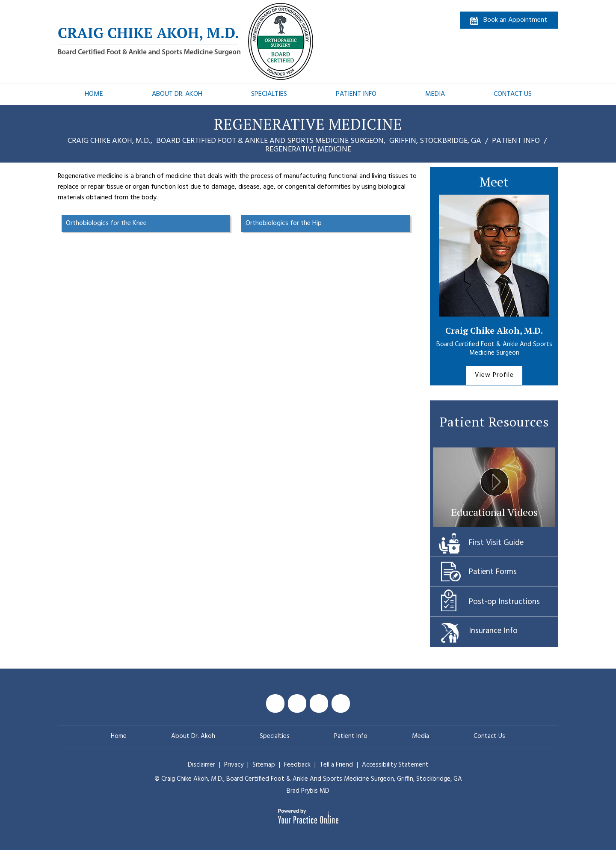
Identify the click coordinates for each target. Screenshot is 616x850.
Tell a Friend (336, 765)
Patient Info (356, 94)
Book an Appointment (515, 20)
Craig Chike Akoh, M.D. (494, 330)
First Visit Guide (496, 543)
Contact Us (513, 94)
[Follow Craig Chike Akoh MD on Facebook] (275, 703)
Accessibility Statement (395, 765)
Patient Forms (493, 572)
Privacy (235, 765)
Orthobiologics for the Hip (284, 223)
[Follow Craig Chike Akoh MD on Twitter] (297, 703)
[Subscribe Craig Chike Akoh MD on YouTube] (319, 703)
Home (94, 94)
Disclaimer (201, 765)
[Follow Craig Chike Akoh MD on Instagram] (341, 703)
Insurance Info (493, 631)
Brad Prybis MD (308, 791)
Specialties (269, 94)
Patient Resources (494, 422)
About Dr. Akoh (177, 94)
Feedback (297, 765)
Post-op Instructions (504, 602)
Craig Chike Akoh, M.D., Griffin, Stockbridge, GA (275, 141)
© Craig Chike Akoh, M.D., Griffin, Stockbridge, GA (308, 779)
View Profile (494, 375)
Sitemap (265, 765)
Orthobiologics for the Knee (106, 223)
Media (435, 94)
